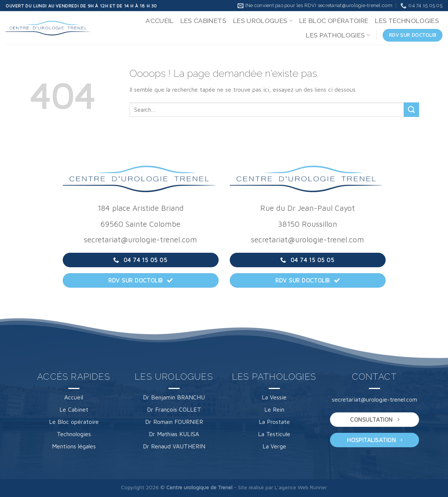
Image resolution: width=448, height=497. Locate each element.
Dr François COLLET (174, 409)
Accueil (74, 397)
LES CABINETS (203, 21)
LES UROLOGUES (263, 21)
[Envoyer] (411, 110)
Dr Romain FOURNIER (174, 422)
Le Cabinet (74, 409)
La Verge (274, 446)
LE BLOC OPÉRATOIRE (334, 21)
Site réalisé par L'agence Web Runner (282, 487)
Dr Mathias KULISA (174, 434)
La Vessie (274, 397)
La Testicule (274, 434)
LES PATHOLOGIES (338, 35)
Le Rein (274, 409)
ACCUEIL (159, 21)
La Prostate (274, 422)
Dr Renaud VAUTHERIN (174, 446)
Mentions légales (74, 446)
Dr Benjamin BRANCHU (174, 397)
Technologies (74, 434)
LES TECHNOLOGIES (407, 21)
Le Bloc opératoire (74, 422)
